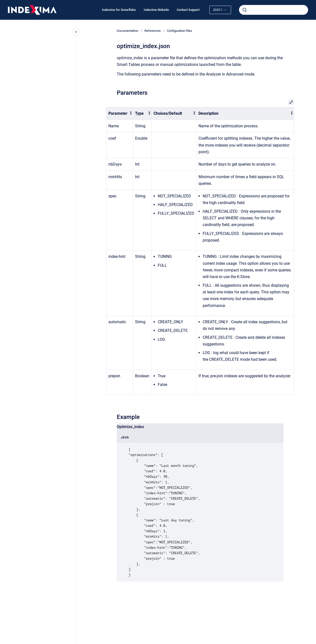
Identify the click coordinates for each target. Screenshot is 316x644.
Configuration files (179, 31)
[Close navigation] (76, 32)
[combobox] (274, 10)
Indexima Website (156, 10)
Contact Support (188, 10)
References (153, 31)
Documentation (128, 31)
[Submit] (245, 10)
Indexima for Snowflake (119, 10)
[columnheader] (120, 114)
